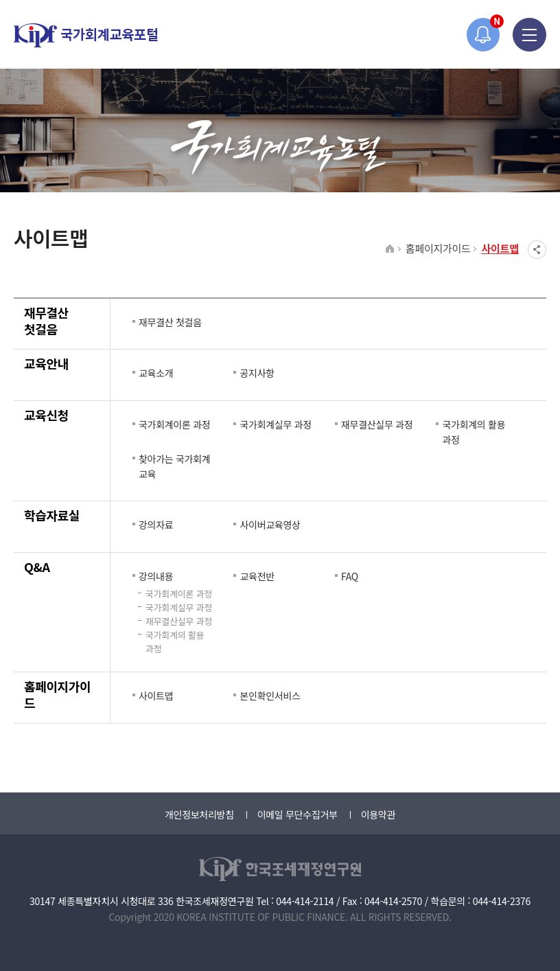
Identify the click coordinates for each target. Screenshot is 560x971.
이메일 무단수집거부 (297, 814)
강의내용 (156, 576)
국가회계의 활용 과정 (474, 432)
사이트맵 (500, 248)
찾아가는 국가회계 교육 (174, 466)
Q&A (37, 567)
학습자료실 (52, 515)
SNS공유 (537, 250)
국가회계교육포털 (86, 35)
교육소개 (156, 373)
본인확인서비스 (270, 696)
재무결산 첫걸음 (46, 321)
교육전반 (257, 576)
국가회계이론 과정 (174, 424)
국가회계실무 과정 (275, 424)
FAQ (350, 576)
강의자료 (156, 525)
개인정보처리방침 (199, 814)
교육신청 (46, 415)
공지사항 (257, 373)
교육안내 (46, 363)
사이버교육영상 (270, 525)
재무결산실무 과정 (377, 424)
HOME (390, 249)
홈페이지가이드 (438, 248)
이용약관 (378, 814)
